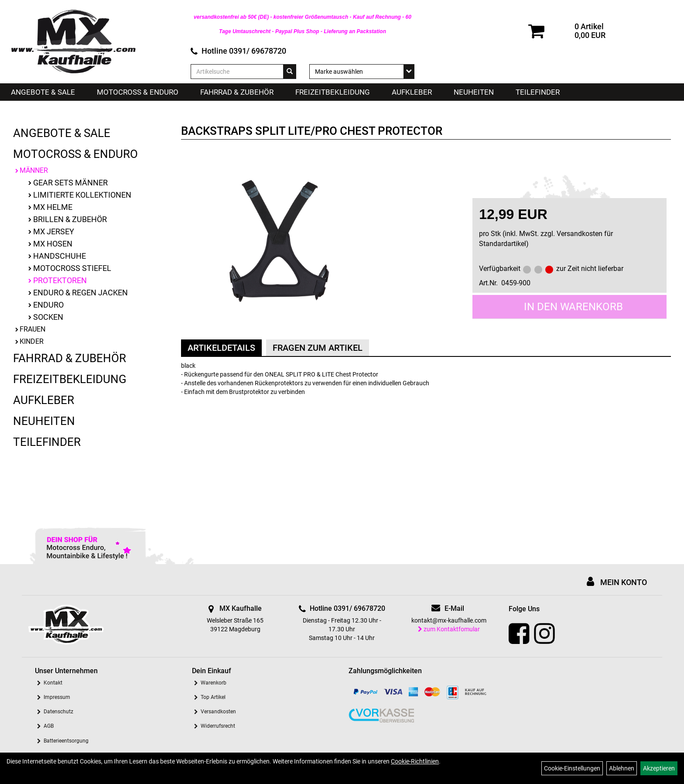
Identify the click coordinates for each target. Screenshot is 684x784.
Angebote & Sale (43, 92)
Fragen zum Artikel (318, 348)
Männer (34, 170)
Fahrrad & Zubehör (237, 92)
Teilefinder (538, 92)
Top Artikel (213, 697)
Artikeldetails (221, 348)
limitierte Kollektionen (82, 195)
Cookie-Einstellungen (572, 768)
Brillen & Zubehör (70, 219)
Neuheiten (474, 92)
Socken (48, 317)
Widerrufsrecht (218, 726)
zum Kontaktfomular (449, 629)
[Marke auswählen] (362, 72)
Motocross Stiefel (72, 268)
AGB (49, 726)
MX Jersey (54, 231)
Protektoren (60, 280)
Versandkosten (218, 712)
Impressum (57, 697)
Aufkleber (412, 92)
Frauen (32, 329)
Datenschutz (58, 712)
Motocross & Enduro (138, 92)
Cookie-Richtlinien (415, 761)
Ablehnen (622, 768)
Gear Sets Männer (70, 183)
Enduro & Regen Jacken (80, 293)
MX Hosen (53, 244)
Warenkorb (214, 683)
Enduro (48, 305)
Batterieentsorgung (66, 741)
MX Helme (53, 207)
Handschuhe (60, 256)
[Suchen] (290, 72)
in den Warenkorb (573, 307)
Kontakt (53, 683)
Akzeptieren (659, 768)
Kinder (32, 341)
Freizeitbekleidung (333, 92)
